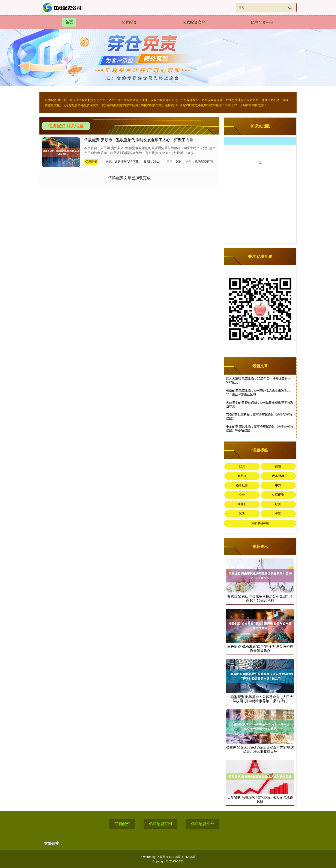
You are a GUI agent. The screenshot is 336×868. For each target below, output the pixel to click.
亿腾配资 (129, 22)
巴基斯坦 (278, 476)
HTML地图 (189, 857)
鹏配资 (242, 476)
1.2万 (242, 466)
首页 (69, 22)
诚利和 (242, 504)
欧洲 (278, 504)
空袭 (242, 495)
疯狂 (278, 466)
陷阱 (242, 514)
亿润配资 (278, 495)
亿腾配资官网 (194, 22)
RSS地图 (175, 857)
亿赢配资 (91, 162)
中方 (278, 485)
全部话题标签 (260, 523)
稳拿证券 (242, 485)
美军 (278, 514)
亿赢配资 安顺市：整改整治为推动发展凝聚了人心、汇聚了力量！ (141, 140)
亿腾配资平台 (262, 22)
